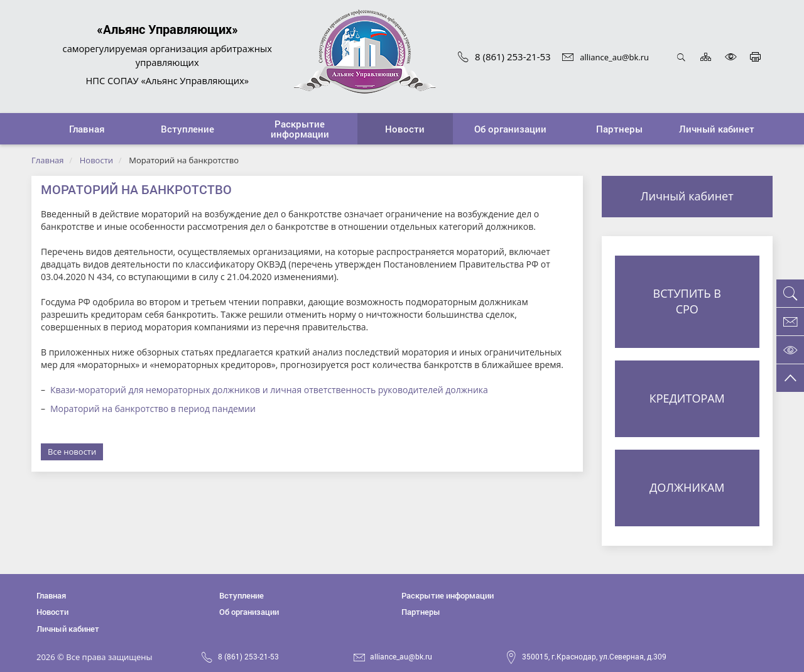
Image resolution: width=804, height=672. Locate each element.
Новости (96, 160)
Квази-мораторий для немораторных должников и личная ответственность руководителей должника (269, 390)
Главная (48, 160)
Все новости (72, 452)
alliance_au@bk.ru (606, 57)
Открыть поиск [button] (681, 57)
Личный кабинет (687, 196)
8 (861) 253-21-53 (504, 57)
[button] (188, 129)
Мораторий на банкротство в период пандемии (153, 409)
